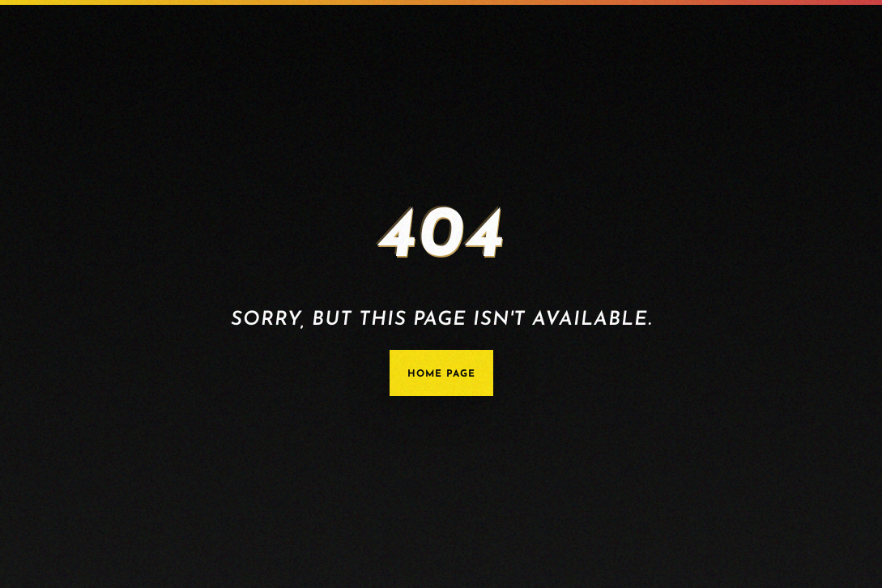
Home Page (441, 374)
